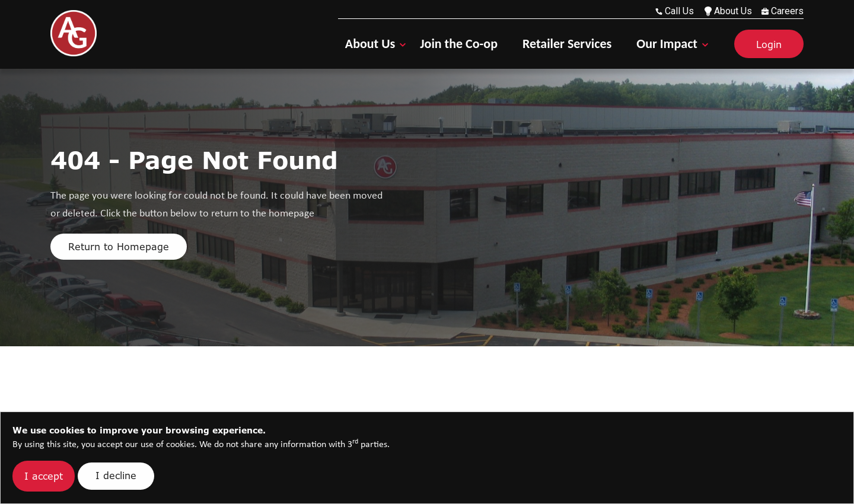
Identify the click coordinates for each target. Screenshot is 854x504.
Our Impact (667, 44)
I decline (116, 476)
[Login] (759, 44)
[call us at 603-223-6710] (677, 11)
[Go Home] (74, 33)
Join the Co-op (459, 44)
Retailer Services (567, 44)
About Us (728, 11)
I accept (44, 476)
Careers (783, 11)
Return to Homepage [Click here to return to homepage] (119, 247)
